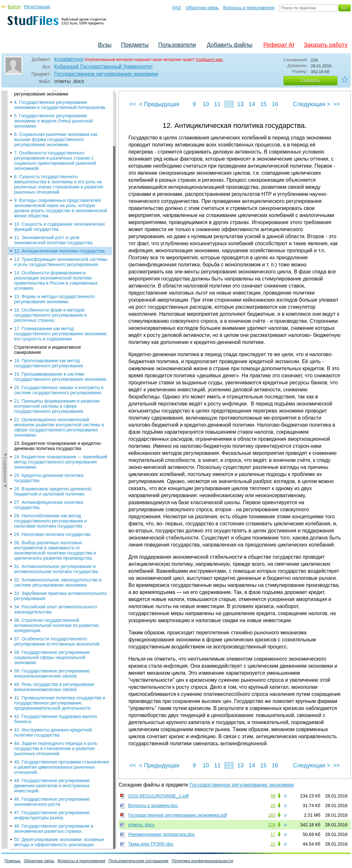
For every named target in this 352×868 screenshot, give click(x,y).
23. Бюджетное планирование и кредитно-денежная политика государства (58, 305)
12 (229, 104)
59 (273, 796)
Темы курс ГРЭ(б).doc (151, 844)
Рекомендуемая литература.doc (161, 834)
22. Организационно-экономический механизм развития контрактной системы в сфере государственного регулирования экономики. (59, 286)
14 (252, 104)
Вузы (105, 45)
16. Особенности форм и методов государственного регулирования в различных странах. (50, 174)
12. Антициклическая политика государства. (60, 110)
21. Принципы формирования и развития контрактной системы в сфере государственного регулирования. (57, 265)
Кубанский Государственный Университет (104, 67)
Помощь (12, 861)
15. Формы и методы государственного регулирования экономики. (54, 158)
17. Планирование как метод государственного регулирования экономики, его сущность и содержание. (61, 192)
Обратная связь (202, 8)
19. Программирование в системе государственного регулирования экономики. (61, 235)
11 (217, 104)
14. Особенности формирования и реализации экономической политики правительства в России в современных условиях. (56, 139)
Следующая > (312, 104)
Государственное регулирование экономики (106, 74)
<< (133, 104)
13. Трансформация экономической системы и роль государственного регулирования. (61, 121)
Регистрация (37, 7)
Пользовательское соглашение (139, 861)
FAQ (177, 8)
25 (273, 805)
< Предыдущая (159, 104)
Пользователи (177, 45)
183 (272, 815)
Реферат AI (279, 45)
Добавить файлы (229, 45)
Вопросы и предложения (249, 8)
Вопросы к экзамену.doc (153, 805)
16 (275, 104)
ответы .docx (141, 825)
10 (206, 104)
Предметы (135, 45)
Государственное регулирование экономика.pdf (177, 815)
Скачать (310, 80)
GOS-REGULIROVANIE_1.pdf (158, 796)
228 (272, 825)
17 (273, 834)
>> (336, 104)
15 (263, 104)
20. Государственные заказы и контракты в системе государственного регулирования (59, 249)
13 (240, 104)
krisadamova (69, 59)
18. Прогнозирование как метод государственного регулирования (49, 222)
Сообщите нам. (210, 60)
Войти (14, 7)
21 (273, 844)
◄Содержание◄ (5, 203)
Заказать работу (326, 45)
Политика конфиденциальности (202, 861)
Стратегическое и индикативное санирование (48, 208)
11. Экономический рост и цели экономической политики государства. (54, 99)
